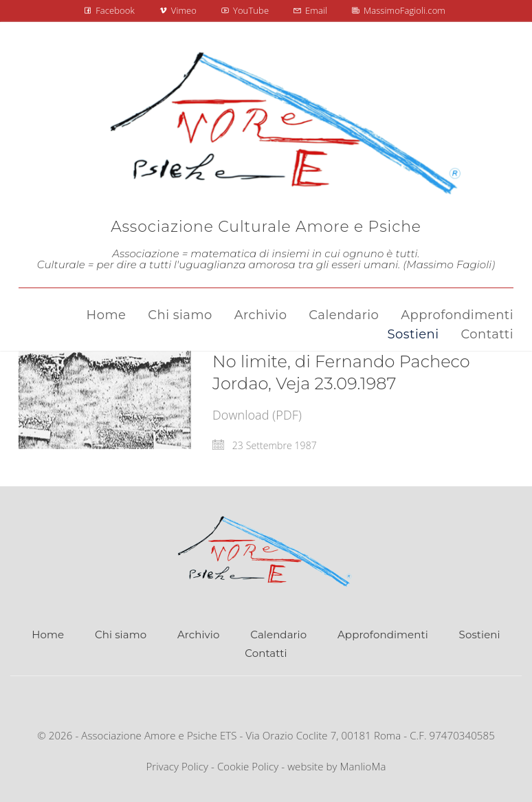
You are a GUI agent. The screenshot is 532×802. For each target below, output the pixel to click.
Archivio (198, 635)
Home (48, 635)
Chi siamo (121, 635)
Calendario (278, 635)
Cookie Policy (248, 766)
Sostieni (480, 635)
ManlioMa (363, 766)
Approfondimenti (383, 635)
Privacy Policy (177, 766)
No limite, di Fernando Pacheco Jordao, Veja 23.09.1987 (341, 372)
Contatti (266, 653)
